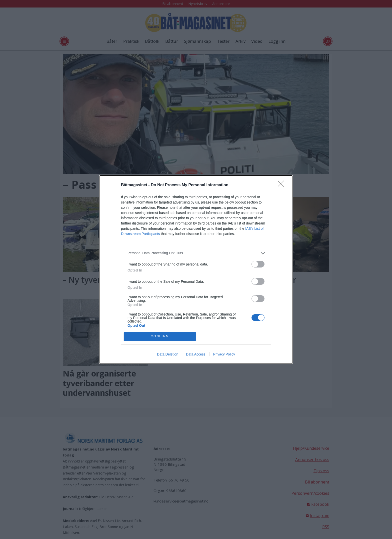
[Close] (282, 185)
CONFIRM (160, 336)
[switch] (258, 264)
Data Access (196, 354)
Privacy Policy (224, 354)
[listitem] (196, 253)
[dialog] (196, 270)
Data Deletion (168, 354)
